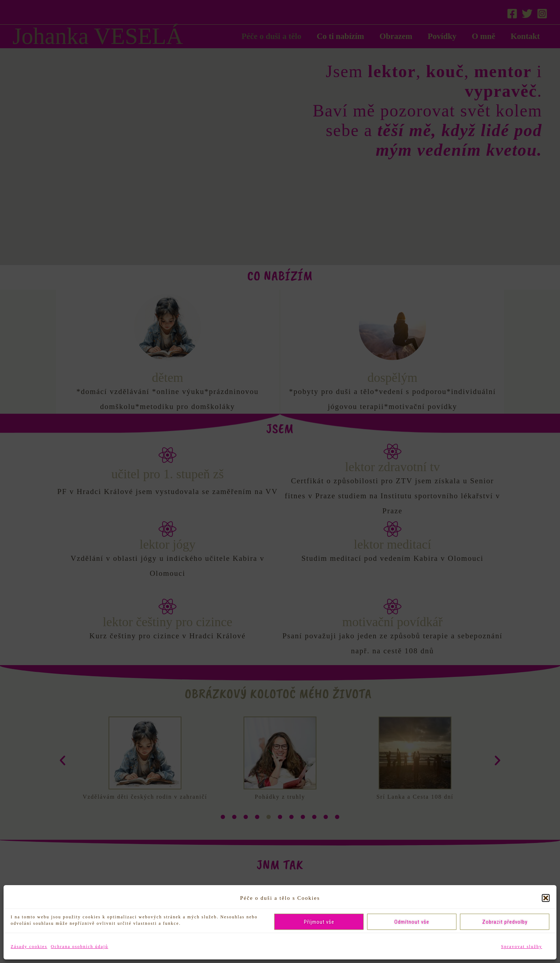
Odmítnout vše (412, 922)
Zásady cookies (29, 947)
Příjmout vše (319, 922)
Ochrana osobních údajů (79, 947)
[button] (546, 898)
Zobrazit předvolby (505, 922)
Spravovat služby (522, 947)
